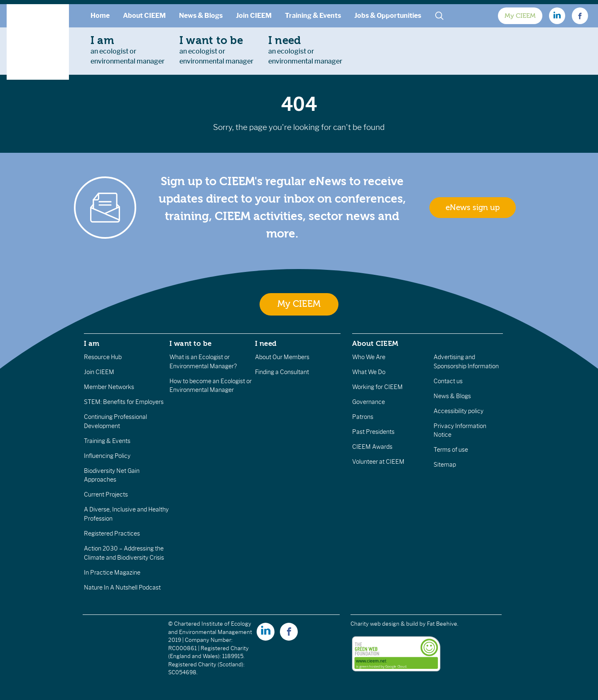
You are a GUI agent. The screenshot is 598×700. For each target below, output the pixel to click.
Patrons (363, 417)
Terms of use (451, 450)
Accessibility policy (458, 411)
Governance (369, 402)
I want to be (191, 343)
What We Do (369, 372)
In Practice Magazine (112, 573)
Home (100, 16)
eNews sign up (473, 208)
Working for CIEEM (377, 387)
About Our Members (282, 357)
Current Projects (106, 494)
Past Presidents (373, 432)
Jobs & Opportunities (388, 16)
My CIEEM (520, 16)
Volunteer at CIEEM (378, 462)
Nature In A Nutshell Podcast (122, 587)
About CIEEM (144, 16)
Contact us (448, 381)
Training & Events (313, 16)
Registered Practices (112, 534)
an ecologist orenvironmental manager (127, 50)
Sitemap (445, 465)
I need (266, 343)
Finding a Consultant (282, 372)
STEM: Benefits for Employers (124, 402)
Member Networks (109, 387)
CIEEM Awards (372, 447)
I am (92, 343)
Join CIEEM (254, 16)
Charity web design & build (384, 624)
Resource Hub (103, 357)
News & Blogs (201, 16)
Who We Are (369, 357)
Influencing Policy (107, 456)
